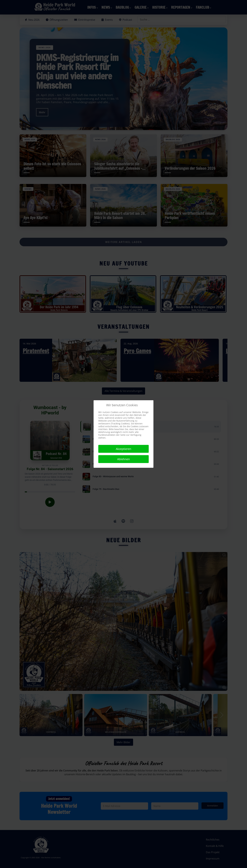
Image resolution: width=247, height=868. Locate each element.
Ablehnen (123, 459)
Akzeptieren (123, 449)
